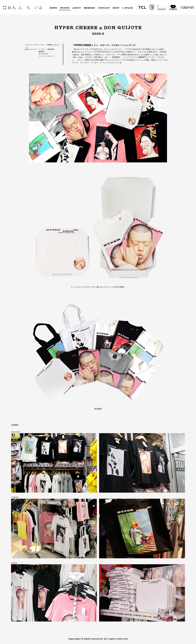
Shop (116, 8)
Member (89, 8)
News (53, 8)
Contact (104, 8)
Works (65, 8)
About (77, 8)
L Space (127, 8)
